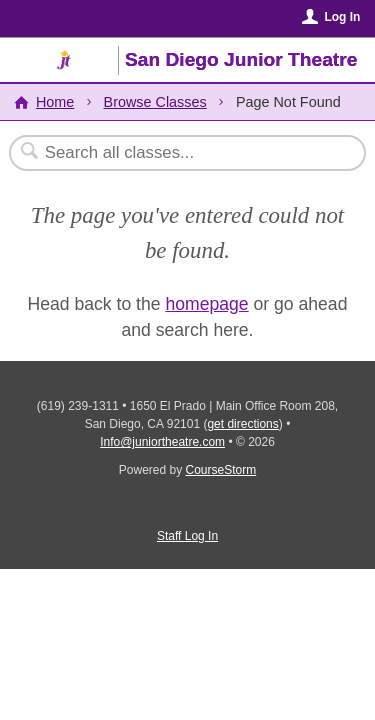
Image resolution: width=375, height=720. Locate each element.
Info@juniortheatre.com (162, 442)
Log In (342, 17)
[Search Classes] (177, 153)
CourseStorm (221, 470)
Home (55, 102)
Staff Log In (187, 536)
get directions (242, 424)
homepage (206, 304)
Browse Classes (155, 102)
